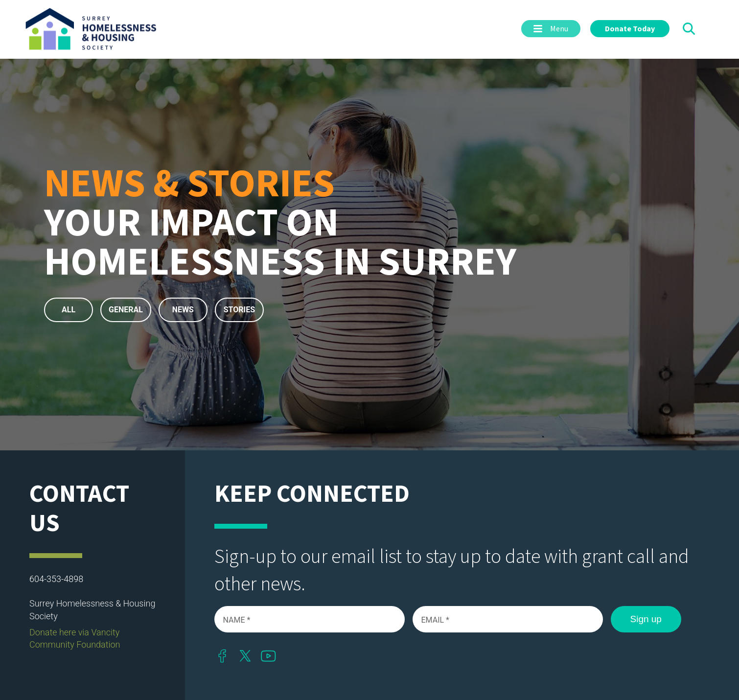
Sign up (646, 619)
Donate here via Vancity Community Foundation (75, 638)
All (69, 310)
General (126, 310)
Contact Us (79, 509)
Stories (239, 310)
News (183, 310)
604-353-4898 (56, 579)
